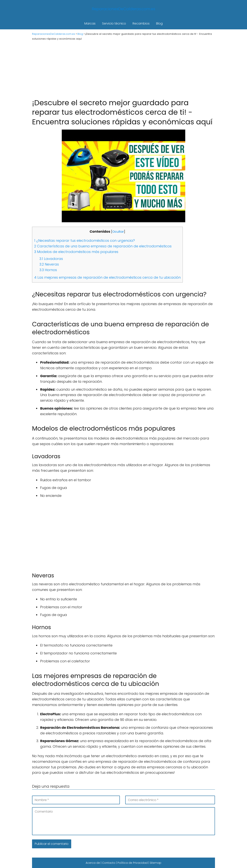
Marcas (90, 23)
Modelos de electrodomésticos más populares (76, 252)
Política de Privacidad (133, 863)
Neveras (49, 264)
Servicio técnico (114, 23)
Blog (159, 23)
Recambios (141, 23)
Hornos (48, 270)
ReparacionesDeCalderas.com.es (123, 9)
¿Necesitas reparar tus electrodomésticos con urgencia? (85, 241)
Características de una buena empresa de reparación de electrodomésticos (103, 246)
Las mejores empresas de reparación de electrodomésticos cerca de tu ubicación (107, 277)
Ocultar (118, 232)
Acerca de (93, 863)
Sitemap (156, 863)
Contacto (109, 863)
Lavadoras (51, 259)
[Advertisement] (123, 69)
